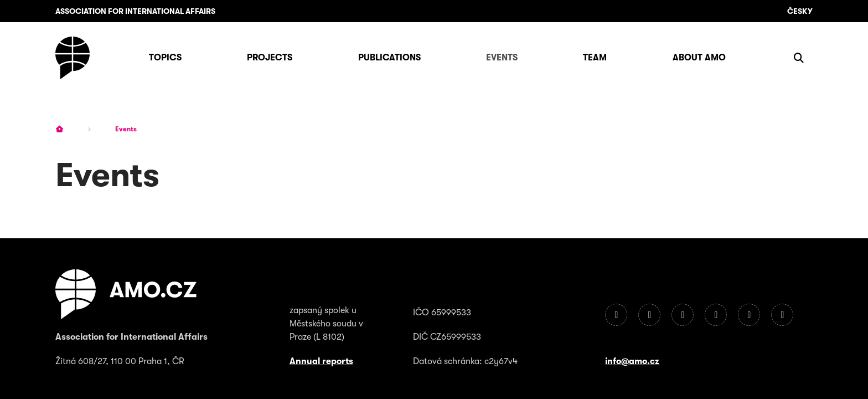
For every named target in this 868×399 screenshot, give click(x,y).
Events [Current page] (126, 129)
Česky (800, 11)
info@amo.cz (632, 361)
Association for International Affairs (135, 11)
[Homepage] (73, 58)
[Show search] (799, 58)
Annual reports (321, 361)
